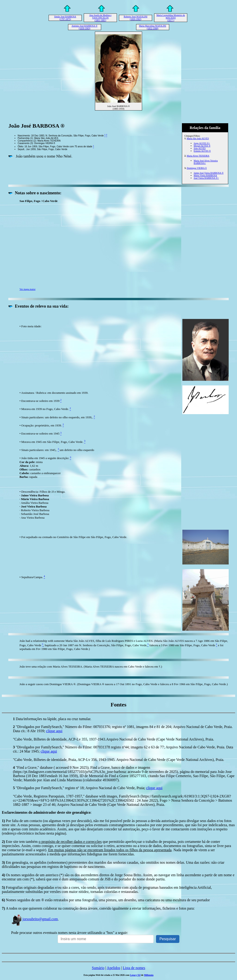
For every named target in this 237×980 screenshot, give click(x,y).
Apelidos (113, 968)
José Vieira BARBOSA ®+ (206, 178)
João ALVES (200, 148)
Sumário (98, 968)
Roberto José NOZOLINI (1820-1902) (135, 18)
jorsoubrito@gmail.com (34, 919)
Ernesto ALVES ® (202, 151)
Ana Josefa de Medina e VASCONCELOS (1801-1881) (100, 18)
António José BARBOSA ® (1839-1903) (84, 27)
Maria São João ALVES (198, 138)
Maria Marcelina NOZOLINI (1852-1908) (152, 27)
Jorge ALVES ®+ (202, 143)
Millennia (149, 975)
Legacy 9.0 (135, 975)
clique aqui (54, 731)
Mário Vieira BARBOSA (205, 175)
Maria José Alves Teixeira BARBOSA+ (206, 162)
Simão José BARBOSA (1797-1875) (65, 18)
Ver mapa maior (27, 289)
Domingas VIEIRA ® (197, 168)
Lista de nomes (134, 968)
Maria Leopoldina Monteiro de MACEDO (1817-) (171, 18)
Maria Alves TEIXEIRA (198, 156)
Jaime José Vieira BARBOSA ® (209, 173)
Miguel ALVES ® (202, 146)
